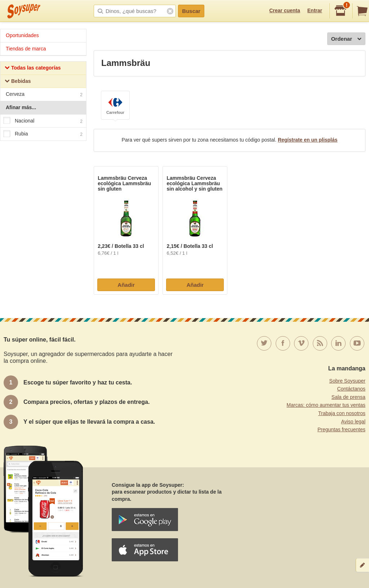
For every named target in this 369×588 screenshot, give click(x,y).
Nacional (43, 121)
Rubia (43, 134)
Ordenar (346, 39)
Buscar (191, 11)
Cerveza (44, 95)
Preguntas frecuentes (341, 429)
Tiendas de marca (26, 49)
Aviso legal (353, 422)
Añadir (126, 285)
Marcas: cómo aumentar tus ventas (326, 405)
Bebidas (18, 82)
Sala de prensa (348, 397)
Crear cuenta (285, 10)
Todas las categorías (33, 69)
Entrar (315, 10)
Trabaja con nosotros (342, 413)
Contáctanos (351, 389)
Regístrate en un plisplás (308, 140)
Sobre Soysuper (347, 381)
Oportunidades (22, 35)
